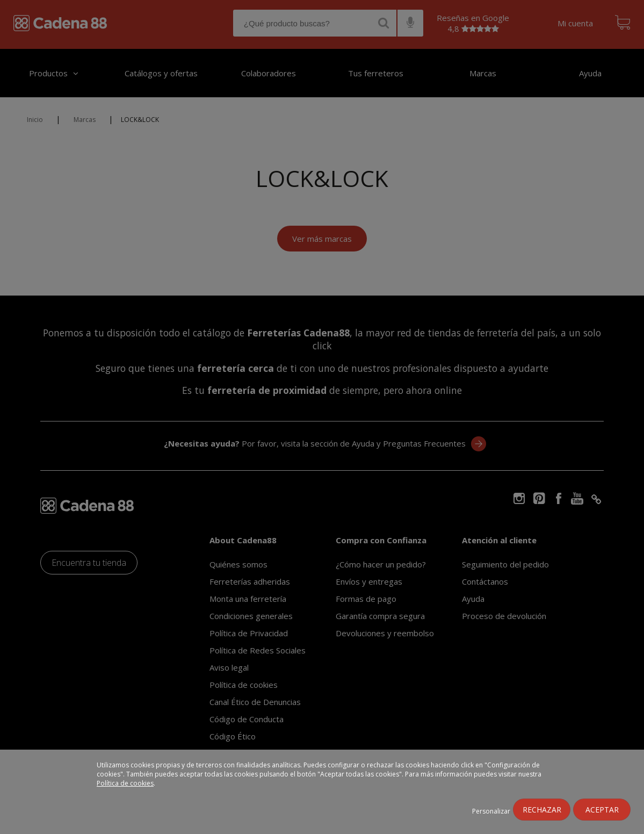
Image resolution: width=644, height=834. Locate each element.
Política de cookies (125, 783)
